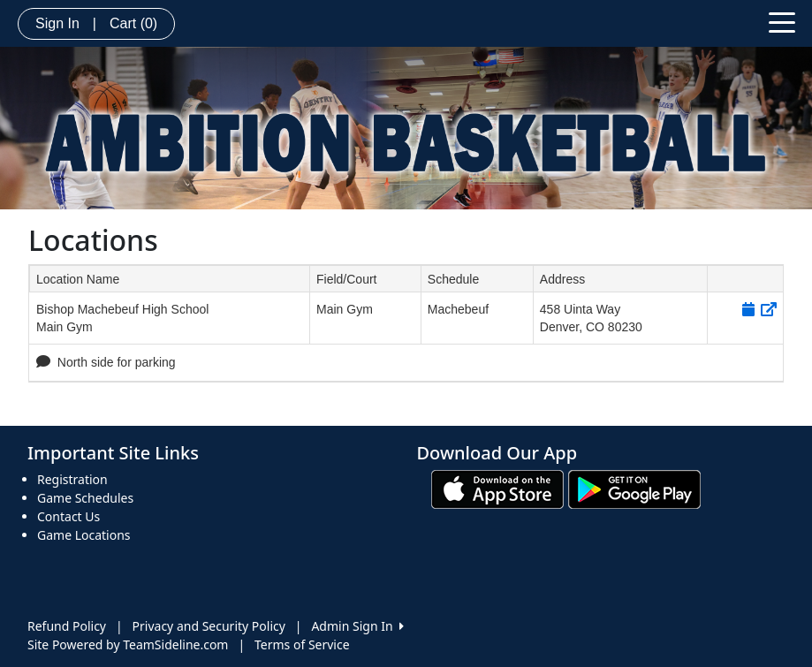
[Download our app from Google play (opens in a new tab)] (634, 488)
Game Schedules (85, 498)
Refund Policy (67, 626)
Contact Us (68, 516)
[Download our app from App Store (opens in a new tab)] (497, 488)
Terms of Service (302, 644)
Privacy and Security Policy (209, 626)
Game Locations (84, 535)
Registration (72, 479)
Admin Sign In (357, 626)
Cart (133, 23)
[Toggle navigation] (782, 21)
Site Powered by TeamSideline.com (128, 644)
